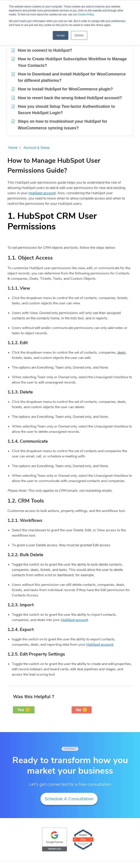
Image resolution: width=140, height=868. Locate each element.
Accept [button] (61, 35)
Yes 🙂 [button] (24, 710)
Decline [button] (79, 35)
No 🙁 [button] (82, 710)
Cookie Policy (86, 15)
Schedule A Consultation (69, 799)
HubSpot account (42, 193)
